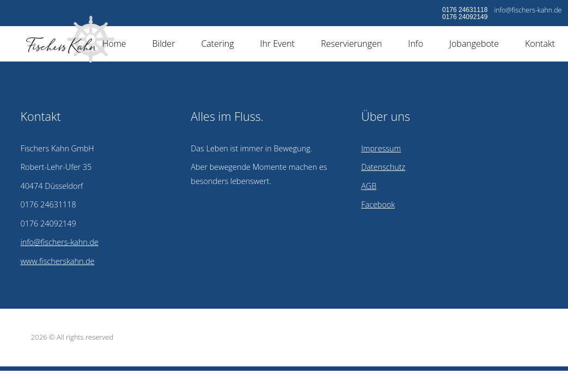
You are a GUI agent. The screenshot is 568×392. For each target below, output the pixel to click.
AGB (369, 186)
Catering (217, 44)
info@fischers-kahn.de (528, 10)
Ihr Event (278, 44)
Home (114, 44)
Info (416, 44)
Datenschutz (383, 167)
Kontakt (540, 44)
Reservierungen (351, 44)
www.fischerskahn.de (57, 261)
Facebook (378, 204)
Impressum (381, 148)
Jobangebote (474, 44)
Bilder (164, 44)
